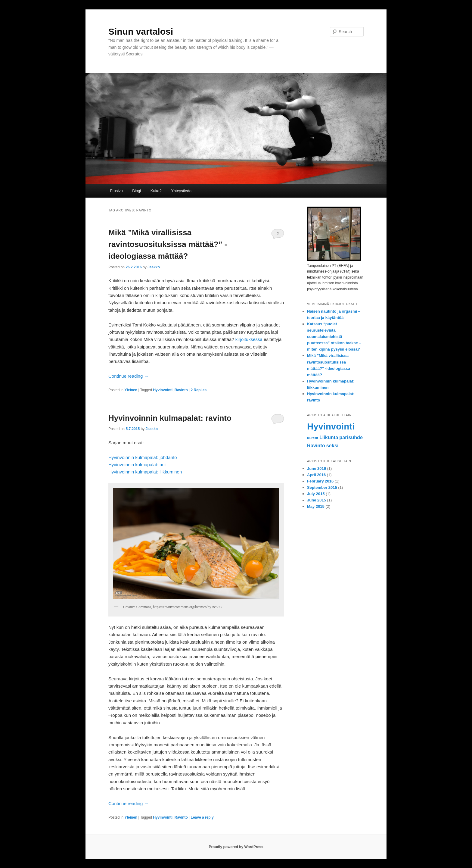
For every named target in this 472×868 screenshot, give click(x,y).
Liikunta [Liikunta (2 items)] (329, 437)
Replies (199, 390)
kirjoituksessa (249, 339)
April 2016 (316, 475)
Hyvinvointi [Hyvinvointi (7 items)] (331, 426)
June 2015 (317, 500)
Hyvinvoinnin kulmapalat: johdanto (143, 457)
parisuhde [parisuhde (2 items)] (351, 437)
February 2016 (320, 481)
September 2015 (322, 487)
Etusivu (116, 191)
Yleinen (131, 390)
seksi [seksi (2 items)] (332, 445)
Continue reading (128, 376)
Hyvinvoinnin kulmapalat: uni (137, 465)
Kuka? (156, 191)
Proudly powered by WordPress (236, 847)
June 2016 (317, 468)
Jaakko (154, 267)
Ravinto (181, 390)
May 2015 (316, 506)
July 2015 (316, 494)
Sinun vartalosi (141, 31)
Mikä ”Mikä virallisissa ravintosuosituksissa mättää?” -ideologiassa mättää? (168, 244)
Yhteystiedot (182, 191)
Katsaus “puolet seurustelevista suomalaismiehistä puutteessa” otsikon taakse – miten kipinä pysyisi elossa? (334, 337)
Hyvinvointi (163, 390)
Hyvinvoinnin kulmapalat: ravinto (170, 418)
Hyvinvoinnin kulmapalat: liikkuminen (145, 472)
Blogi (137, 191)
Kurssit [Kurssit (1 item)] (313, 438)
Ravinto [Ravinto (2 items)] (316, 445)
